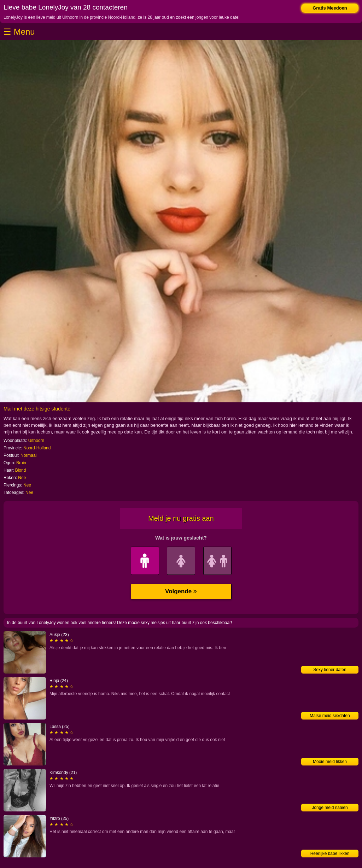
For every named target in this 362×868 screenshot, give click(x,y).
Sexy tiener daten (330, 670)
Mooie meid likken (330, 762)
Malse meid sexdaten (330, 716)
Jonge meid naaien (330, 808)
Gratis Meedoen (330, 8)
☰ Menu (19, 32)
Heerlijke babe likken (330, 854)
